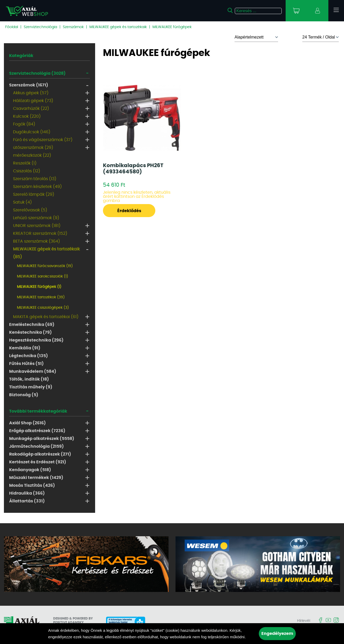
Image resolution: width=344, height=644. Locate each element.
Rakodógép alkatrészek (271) (40, 454)
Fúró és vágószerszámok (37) (43, 140)
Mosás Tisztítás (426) (32, 485)
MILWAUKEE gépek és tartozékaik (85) (46, 253)
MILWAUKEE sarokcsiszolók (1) (42, 276)
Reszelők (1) (25, 163)
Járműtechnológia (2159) (36, 446)
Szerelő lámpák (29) (34, 194)
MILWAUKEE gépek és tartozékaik (118, 27)
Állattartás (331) (27, 501)
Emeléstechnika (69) (32, 325)
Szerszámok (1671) (29, 85)
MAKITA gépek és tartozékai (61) (46, 317)
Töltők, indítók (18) (29, 379)
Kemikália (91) (25, 348)
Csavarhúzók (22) (31, 109)
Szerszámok (73, 27)
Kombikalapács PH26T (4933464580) (133, 169)
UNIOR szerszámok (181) (37, 226)
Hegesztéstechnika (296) (36, 340)
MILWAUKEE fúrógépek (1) (39, 287)
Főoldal (12, 27)
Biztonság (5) (24, 395)
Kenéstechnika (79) (30, 332)
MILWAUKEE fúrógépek (172, 27)
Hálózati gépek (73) (33, 101)
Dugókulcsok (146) (32, 132)
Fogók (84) (24, 124)
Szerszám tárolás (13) (35, 179)
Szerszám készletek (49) (37, 187)
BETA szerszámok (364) (36, 241)
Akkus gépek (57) (31, 93)
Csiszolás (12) (27, 171)
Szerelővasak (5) (30, 210)
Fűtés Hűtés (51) (26, 364)
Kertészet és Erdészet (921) (38, 462)
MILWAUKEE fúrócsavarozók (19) (45, 266)
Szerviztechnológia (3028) (37, 73)
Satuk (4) (22, 202)
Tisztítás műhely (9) (31, 387)
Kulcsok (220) (27, 116)
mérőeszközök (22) (32, 155)
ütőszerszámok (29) (33, 148)
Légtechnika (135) (29, 356)
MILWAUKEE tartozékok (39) (41, 297)
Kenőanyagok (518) (30, 470)
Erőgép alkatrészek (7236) (37, 431)
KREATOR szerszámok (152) (40, 233)
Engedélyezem (277, 634)
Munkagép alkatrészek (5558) (42, 439)
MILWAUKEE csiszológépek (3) (43, 308)
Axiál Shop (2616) (27, 423)
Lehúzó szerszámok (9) (36, 218)
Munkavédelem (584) (33, 371)
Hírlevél (304, 621)
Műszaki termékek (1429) (36, 478)
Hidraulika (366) (27, 493)
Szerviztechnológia (40, 27)
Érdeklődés (129, 211)
